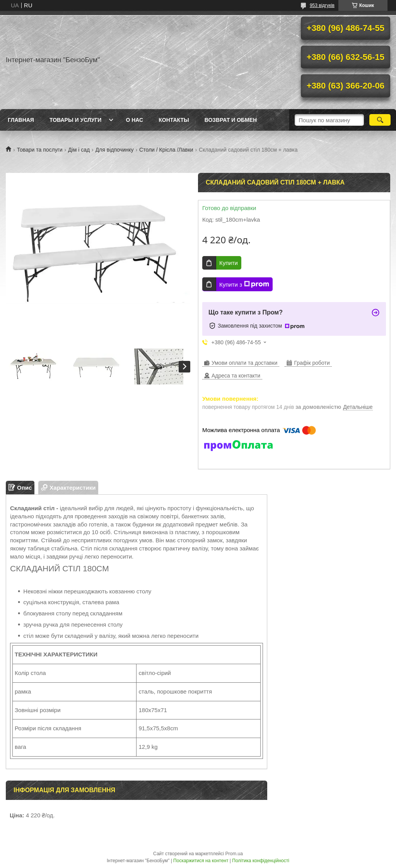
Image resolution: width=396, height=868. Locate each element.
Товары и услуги (76, 120)
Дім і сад (79, 150)
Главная (21, 120)
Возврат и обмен (231, 120)
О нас (134, 120)
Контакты (174, 120)
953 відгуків (322, 5)
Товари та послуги (39, 150)
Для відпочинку (115, 150)
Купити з (244, 284)
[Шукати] (380, 120)
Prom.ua (234, 854)
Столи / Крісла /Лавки (166, 150)
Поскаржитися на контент (201, 861)
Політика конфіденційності (261, 861)
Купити (229, 263)
